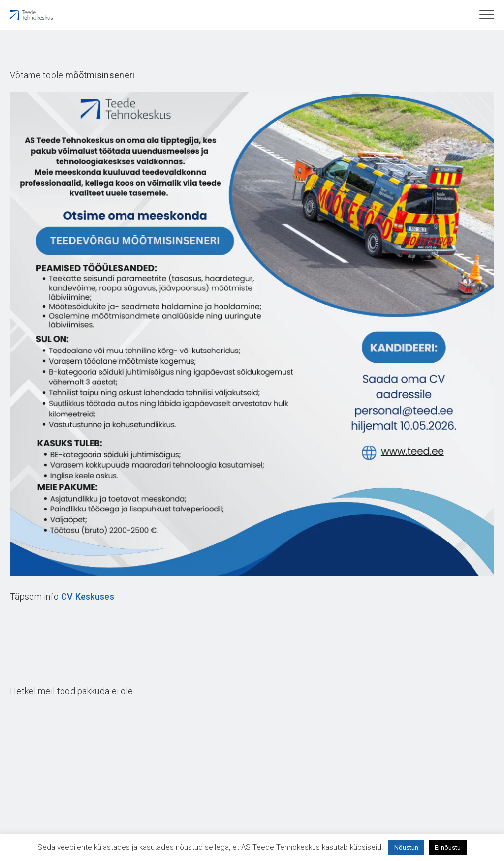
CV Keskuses (88, 596)
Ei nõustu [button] (448, 847)
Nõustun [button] (406, 847)
